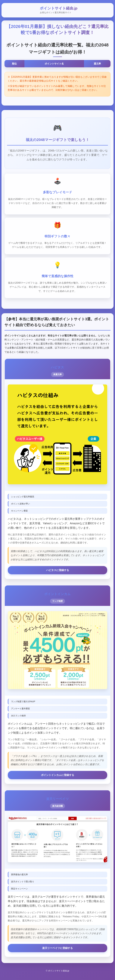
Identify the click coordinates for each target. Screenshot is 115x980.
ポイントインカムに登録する (57, 777)
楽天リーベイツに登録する (57, 951)
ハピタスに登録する (57, 572)
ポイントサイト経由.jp (59, 8)
